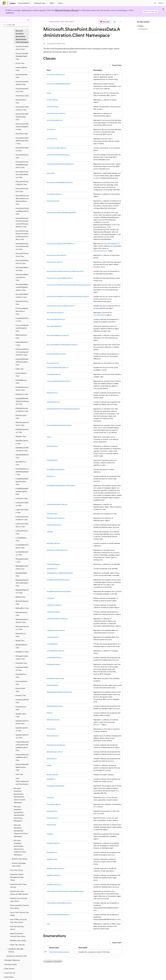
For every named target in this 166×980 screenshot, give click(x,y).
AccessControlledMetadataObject (59, 84)
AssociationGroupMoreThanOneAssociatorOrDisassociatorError (69, 285)
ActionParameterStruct (55, 120)
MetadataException (53, 664)
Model (49, 765)
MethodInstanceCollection (56, 745)
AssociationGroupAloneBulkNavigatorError (62, 212)
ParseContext (51, 825)
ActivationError (52, 139)
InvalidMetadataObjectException (58, 580)
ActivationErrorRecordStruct (57, 148)
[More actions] (121, 22)
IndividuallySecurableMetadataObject (60, 573)
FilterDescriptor (52, 514)
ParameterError (52, 811)
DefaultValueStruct (53, 402)
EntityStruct (51, 476)
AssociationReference (111, 244)
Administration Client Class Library (62, 22)
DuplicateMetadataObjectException (59, 425)
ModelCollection (52, 775)
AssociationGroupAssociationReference (60, 244)
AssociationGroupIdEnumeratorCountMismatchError (65, 271)
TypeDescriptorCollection (56, 868)
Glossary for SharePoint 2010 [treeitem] (17, 956)
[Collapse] (28, 20)
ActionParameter (53, 107)
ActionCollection (53, 100)
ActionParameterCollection (56, 113)
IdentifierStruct (52, 569)
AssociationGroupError (55, 262)
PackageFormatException (56, 786)
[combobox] (16, 25)
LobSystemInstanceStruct (56, 630)
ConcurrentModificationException (59, 381)
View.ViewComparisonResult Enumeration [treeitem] (22, 781)
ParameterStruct (53, 818)
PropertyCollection (53, 843)
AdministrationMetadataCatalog (58, 155)
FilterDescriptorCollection (56, 518)
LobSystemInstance (54, 612)
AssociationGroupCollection (56, 255)
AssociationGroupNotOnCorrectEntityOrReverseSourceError (68, 296)
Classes (141, 26)
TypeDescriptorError (54, 875)
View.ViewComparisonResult (59, 952)
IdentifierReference (53, 564)
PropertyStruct (52, 852)
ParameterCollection (54, 804)
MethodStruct (52, 759)
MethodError (51, 729)
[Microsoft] (4, 3)
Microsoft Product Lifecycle (67, 10)
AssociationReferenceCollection (58, 335)
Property (50, 834)
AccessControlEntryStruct (56, 74)
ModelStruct (51, 779)
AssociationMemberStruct (56, 319)
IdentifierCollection (53, 543)
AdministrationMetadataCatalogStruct (60, 164)
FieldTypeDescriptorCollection (57, 504)
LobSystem (51, 598)
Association (51, 173)
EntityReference (52, 460)
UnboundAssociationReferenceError (59, 903)
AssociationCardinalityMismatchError (60, 182)
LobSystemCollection (54, 605)
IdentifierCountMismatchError (57, 550)
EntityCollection (52, 446)
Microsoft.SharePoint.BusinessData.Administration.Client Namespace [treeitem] (22, 36)
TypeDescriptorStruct (54, 884)
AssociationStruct (53, 363)
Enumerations (143, 29)
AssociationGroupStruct (55, 312)
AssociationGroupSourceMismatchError (61, 306)
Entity (49, 437)
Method (50, 713)
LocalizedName (52, 644)
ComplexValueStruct (54, 374)
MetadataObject (52, 685)
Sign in (161, 3)
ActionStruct (51, 129)
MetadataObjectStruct (55, 706)
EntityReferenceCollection (56, 469)
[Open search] (155, 3)
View (48, 924)
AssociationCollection (54, 194)
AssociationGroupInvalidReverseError (60, 278)
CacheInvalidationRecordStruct (58, 367)
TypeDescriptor (52, 859)
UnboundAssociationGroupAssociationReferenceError (66, 891)
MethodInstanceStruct (55, 752)
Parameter (50, 797)
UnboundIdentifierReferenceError (58, 915)
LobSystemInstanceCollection (57, 619)
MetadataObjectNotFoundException (59, 692)
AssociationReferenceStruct (56, 354)
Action (49, 93)
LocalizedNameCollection (56, 651)
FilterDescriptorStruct (54, 525)
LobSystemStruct (53, 637)
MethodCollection (53, 720)
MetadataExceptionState (55, 678)
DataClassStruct (52, 393)
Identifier (50, 532)
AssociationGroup (53, 201)
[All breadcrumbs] (45, 22)
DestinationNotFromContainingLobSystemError (63, 409)
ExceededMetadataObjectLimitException (61, 485)
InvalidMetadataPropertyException (59, 591)
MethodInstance (53, 736)
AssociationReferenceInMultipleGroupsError (62, 345)
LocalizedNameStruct (54, 657)
